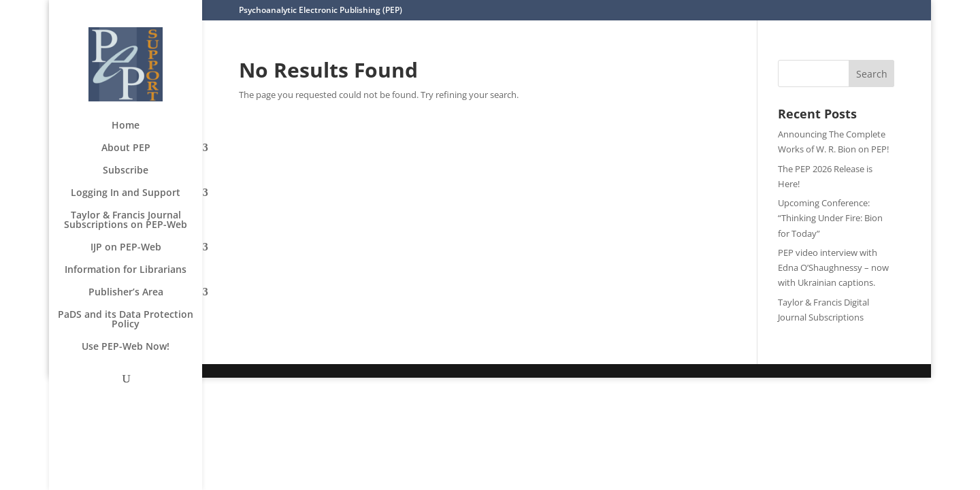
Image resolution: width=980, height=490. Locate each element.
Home (126, 126)
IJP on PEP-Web (126, 248)
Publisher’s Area (126, 293)
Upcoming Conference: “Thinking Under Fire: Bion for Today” (830, 218)
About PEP (126, 148)
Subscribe (126, 171)
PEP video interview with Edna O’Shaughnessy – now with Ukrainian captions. (833, 267)
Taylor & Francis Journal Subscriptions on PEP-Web (126, 220)
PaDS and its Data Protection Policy (126, 320)
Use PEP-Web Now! (126, 347)
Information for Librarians (126, 270)
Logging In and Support (126, 193)
